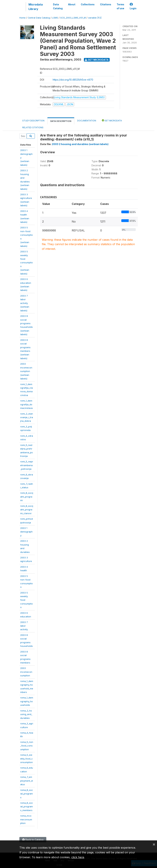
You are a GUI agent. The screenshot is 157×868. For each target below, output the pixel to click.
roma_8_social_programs (27, 794)
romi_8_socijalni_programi (27, 497)
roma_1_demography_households (27, 701)
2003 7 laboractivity (24, 626)
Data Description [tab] (61, 121)
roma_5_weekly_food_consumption (27, 759)
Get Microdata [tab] (112, 120)
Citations (106, 4)
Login (133, 6)
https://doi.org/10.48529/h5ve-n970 (73, 80)
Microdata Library (36, 7)
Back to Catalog (33, 840)
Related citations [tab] (33, 127)
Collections (88, 4)
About (72, 4)
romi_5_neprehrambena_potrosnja (27, 465)
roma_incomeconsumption (26, 819)
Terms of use (120, 6)
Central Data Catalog (39, 18)
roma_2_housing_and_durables (26, 714)
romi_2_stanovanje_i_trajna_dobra (27, 417)
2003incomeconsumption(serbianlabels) (26, 371)
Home (22, 18)
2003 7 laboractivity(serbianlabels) (25, 303)
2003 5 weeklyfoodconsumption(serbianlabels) (27, 263)
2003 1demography (26, 532)
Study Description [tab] (33, 121)
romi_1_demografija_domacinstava (26, 404)
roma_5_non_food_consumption (27, 746)
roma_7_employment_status (27, 781)
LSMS (55, 18)
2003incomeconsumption (26, 672)
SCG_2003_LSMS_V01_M (73, 18)
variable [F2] (95, 18)
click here (78, 857)
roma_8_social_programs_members (27, 807)
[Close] (154, 844)
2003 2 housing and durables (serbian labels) (80, 144)
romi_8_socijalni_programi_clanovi (27, 510)
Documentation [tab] (87, 121)
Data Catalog (58, 6)
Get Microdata (97, 60)
